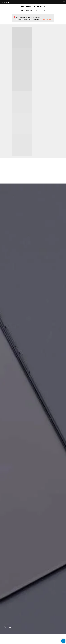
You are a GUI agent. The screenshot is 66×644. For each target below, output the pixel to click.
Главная (21, 10)
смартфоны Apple (45, 19)
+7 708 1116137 (6, 2)
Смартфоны (29, 10)
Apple (36, 10)
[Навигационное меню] (64, 2)
